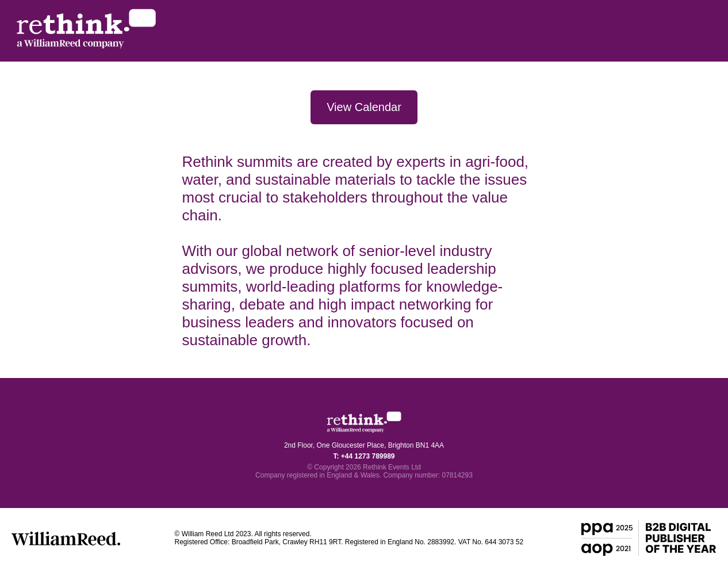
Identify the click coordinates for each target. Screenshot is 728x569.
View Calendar (364, 107)
